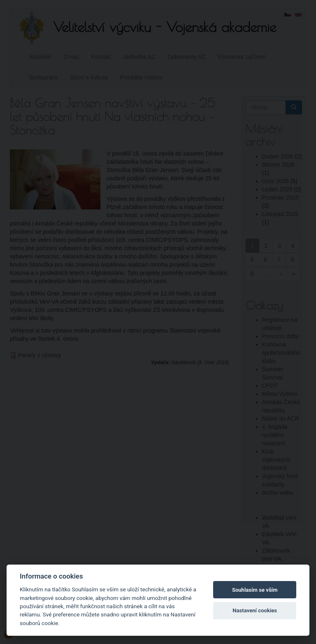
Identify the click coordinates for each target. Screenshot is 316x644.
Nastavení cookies (255, 610)
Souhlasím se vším (255, 590)
